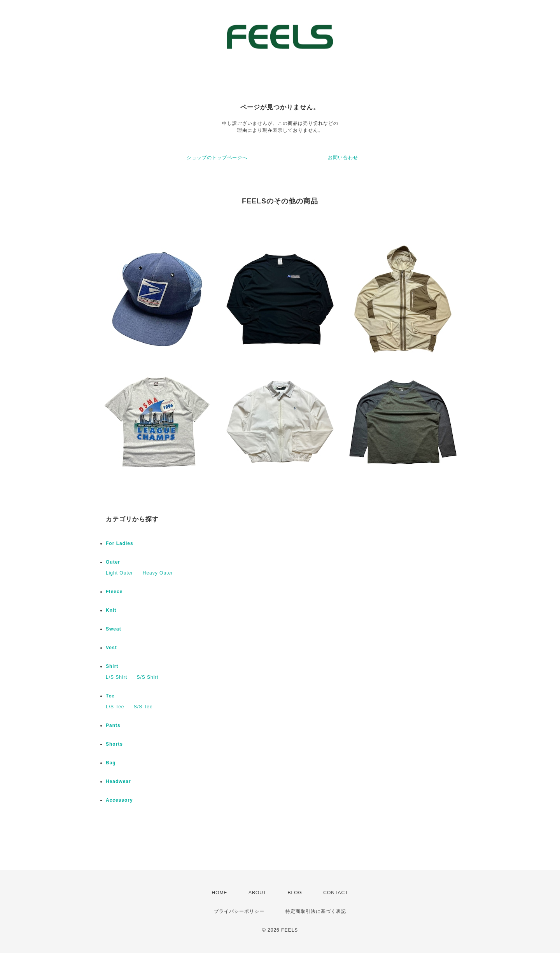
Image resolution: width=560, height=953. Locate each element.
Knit (111, 610)
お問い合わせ (343, 158)
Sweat (114, 629)
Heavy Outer (158, 573)
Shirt (112, 666)
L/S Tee (115, 707)
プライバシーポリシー (239, 911)
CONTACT (336, 893)
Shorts (114, 744)
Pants (113, 725)
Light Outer (119, 573)
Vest (111, 648)
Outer (113, 562)
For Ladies (120, 543)
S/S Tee (143, 707)
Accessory (119, 800)
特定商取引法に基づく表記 (316, 911)
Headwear (118, 781)
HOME (220, 893)
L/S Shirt (116, 677)
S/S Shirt (147, 677)
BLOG (295, 893)
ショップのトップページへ (217, 158)
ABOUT (257, 893)
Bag (111, 763)
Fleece (114, 592)
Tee (110, 696)
